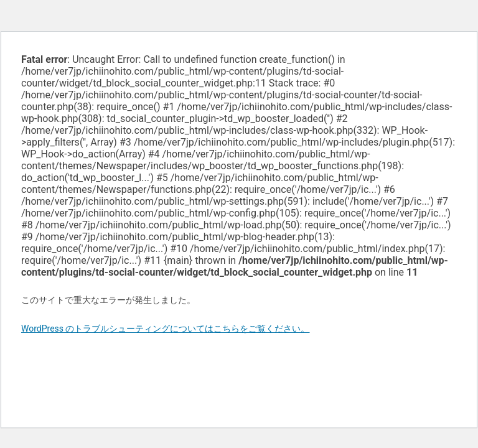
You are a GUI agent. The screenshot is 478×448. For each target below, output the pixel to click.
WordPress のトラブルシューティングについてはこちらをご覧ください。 (166, 329)
